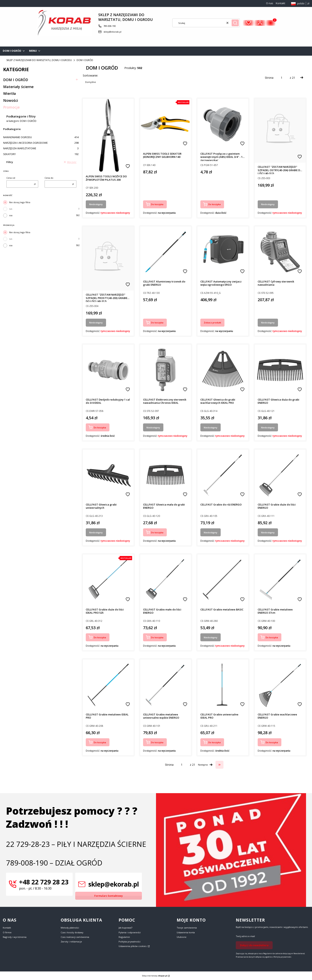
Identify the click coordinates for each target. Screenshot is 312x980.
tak (11, 209)
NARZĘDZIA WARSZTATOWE (41, 148)
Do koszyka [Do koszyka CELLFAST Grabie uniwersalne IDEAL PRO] (214, 742)
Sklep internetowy (155, 976)
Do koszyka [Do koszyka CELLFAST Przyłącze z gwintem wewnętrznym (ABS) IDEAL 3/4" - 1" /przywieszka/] (214, 204)
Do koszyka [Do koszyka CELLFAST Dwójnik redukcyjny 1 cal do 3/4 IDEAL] (100, 427)
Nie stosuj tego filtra (20, 202)
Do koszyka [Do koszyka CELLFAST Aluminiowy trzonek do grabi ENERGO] (157, 323)
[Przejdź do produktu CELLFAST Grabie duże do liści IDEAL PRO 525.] (108, 580)
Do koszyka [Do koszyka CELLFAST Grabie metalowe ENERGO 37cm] (272, 637)
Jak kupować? (125, 928)
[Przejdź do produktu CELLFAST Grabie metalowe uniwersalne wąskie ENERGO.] (166, 685)
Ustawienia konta (186, 932)
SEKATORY (41, 154)
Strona (269, 78)
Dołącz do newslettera (254, 945)
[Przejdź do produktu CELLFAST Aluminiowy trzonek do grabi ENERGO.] (166, 252)
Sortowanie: (90, 75)
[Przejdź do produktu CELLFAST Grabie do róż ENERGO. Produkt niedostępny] (223, 475)
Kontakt (280, 3)
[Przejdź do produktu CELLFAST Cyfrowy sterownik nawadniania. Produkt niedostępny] (280, 252)
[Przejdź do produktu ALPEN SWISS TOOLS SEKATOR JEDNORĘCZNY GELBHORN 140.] (166, 124)
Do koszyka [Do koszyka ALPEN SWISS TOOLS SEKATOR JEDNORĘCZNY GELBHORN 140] (157, 204)
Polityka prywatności (130, 942)
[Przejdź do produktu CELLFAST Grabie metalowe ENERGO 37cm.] (280, 580)
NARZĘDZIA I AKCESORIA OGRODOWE (41, 143)
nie (11, 215)
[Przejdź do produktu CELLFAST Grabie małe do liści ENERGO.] (166, 580)
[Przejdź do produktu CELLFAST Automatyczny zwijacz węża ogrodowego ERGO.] (223, 252)
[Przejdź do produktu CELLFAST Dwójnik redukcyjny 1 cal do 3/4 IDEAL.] (108, 370)
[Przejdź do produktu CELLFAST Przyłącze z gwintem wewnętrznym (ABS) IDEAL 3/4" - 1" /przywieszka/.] (223, 124)
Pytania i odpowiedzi (130, 932)
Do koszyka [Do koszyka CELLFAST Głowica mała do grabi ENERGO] (157, 532)
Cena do (49, 178)
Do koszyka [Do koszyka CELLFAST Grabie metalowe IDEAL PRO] (100, 742)
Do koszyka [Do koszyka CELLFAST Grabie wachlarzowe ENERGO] (272, 742)
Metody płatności (70, 928)
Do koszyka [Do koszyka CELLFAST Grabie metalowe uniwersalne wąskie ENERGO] (157, 742)
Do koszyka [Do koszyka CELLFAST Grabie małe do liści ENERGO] (157, 637)
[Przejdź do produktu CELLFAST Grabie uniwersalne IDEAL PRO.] (223, 685)
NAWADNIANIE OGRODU (41, 137)
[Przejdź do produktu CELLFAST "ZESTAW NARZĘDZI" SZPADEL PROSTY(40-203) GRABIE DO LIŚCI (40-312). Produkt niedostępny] (108, 258)
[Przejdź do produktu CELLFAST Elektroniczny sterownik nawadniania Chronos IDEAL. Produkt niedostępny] (166, 370)
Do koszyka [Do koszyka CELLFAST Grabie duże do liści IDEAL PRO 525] (100, 637)
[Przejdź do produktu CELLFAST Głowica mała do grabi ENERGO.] (166, 475)
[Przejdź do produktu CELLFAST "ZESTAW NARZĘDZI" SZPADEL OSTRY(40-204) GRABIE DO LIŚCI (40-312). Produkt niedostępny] (280, 131)
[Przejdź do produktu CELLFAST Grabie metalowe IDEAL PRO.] (108, 685)
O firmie (7, 932)
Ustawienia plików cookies (133, 946)
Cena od (11, 178)
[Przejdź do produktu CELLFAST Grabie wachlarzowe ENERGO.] (280, 685)
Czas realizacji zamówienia (75, 937)
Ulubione (182, 937)
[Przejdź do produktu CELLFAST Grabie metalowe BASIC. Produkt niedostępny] (223, 580)
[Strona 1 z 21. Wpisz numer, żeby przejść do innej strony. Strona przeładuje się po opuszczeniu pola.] (282, 78)
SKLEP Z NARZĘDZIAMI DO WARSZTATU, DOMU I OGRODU (39, 60)
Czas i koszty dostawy (72, 932)
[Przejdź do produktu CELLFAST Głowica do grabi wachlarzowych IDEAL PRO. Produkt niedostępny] (223, 370)
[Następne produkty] (205, 765)
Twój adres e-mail (245, 936)
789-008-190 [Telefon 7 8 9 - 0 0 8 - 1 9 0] (110, 26)
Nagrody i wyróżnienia (15, 937)
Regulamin (124, 937)
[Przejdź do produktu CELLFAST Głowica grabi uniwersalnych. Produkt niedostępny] (108, 475)
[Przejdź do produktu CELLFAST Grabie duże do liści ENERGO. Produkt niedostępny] (280, 475)
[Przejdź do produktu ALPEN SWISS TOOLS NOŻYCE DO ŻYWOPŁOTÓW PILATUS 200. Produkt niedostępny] (108, 135)
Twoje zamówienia (187, 928)
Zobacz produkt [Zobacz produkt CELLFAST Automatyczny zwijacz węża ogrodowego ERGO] (212, 323)
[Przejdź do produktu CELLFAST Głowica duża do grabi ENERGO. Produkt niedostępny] (280, 370)
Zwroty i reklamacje (71, 942)
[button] (235, 23)
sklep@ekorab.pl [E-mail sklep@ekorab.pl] (112, 32)
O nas (270, 3)
